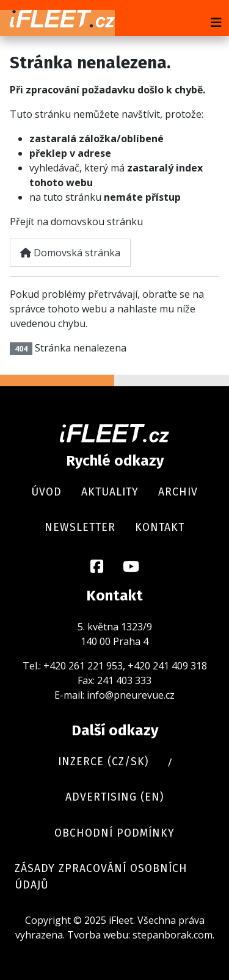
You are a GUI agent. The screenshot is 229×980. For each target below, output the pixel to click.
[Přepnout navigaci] (216, 23)
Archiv (178, 492)
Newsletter (80, 528)
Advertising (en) (114, 797)
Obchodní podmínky (114, 833)
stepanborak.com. (173, 935)
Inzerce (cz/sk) (103, 762)
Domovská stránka (70, 253)
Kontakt (160, 528)
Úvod (46, 492)
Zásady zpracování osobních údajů (101, 877)
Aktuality (110, 492)
